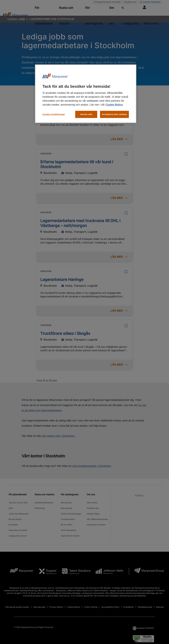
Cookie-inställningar (54, 114)
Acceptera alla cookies (114, 114)
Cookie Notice (114, 105)
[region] (86, 94)
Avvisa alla (86, 114)
